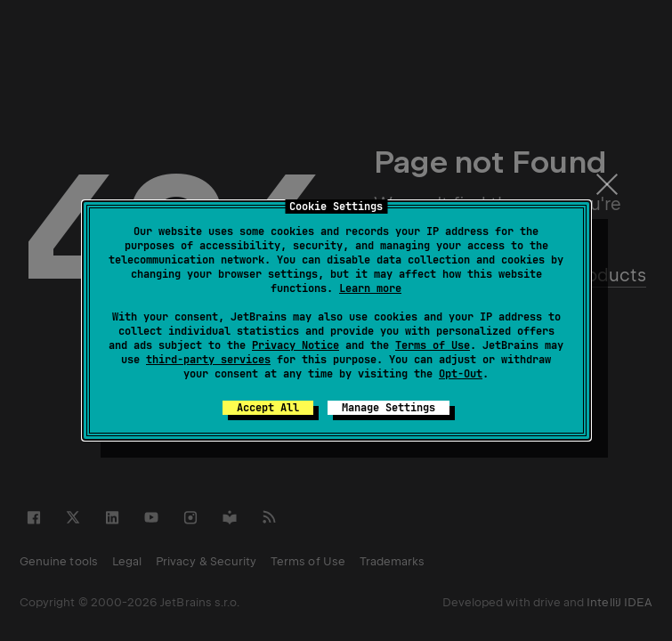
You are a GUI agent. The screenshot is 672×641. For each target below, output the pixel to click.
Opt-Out (461, 374)
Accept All (268, 408)
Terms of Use (433, 345)
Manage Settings (389, 408)
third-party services (208, 360)
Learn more (370, 288)
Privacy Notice (296, 345)
